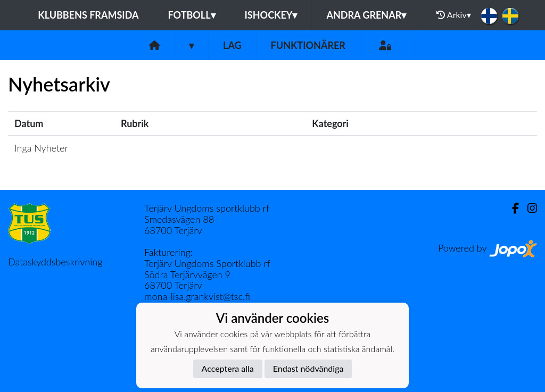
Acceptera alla (228, 368)
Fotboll (191, 15)
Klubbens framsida (88, 15)
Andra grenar (366, 15)
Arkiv (453, 15)
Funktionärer (308, 45)
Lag (232, 45)
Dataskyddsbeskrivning (55, 262)
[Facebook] (511, 208)
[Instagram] (528, 208)
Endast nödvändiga (308, 368)
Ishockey (271, 15)
